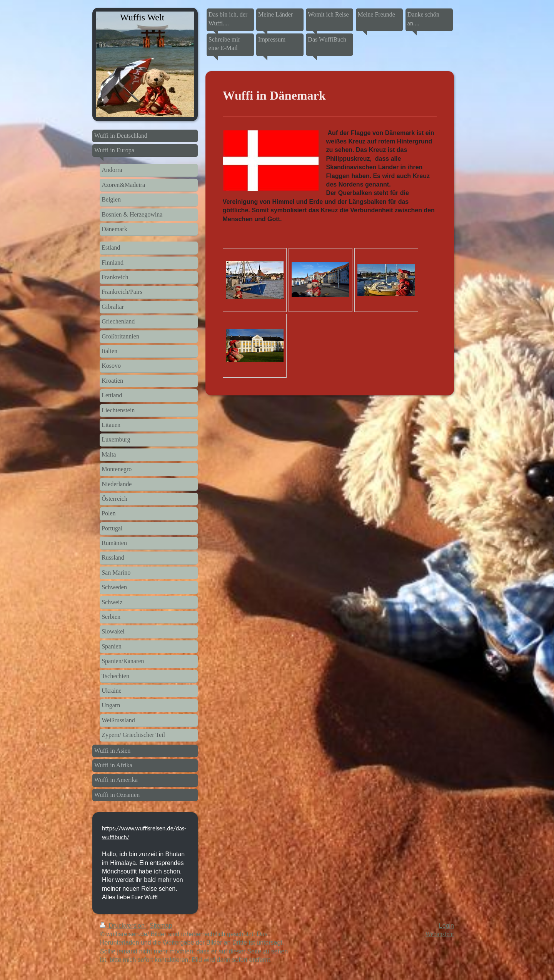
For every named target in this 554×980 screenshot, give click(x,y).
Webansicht (440, 934)
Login (446, 926)
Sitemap (161, 926)
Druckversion (123, 926)
